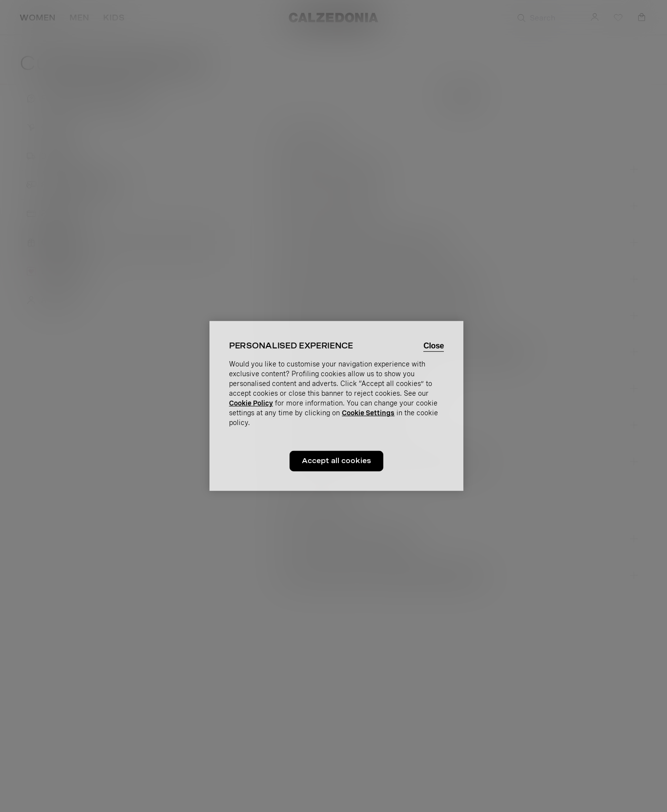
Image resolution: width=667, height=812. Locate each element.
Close (434, 346)
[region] (336, 406)
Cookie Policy (251, 403)
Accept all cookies (336, 461)
